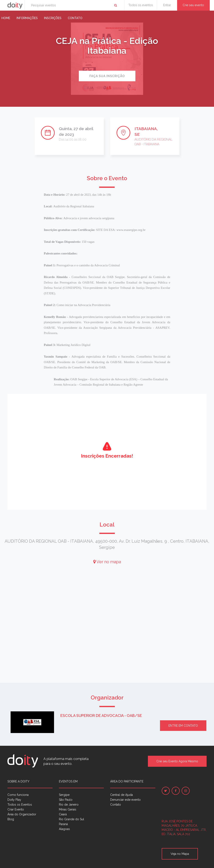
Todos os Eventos (20, 805)
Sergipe (64, 795)
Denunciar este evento (125, 800)
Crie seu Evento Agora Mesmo (177, 761)
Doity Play (14, 800)
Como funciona (18, 795)
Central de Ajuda (122, 795)
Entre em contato (183, 726)
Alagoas (64, 829)
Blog (11, 819)
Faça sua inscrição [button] (107, 76)
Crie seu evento (193, 5)
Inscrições (53, 18)
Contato (75, 18)
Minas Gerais (68, 809)
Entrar (167, 5)
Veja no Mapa (180, 854)
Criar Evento (16, 809)
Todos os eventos (141, 5)
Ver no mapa (107, 562)
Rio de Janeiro (69, 805)
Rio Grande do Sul (72, 819)
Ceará (63, 814)
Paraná (63, 824)
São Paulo (66, 800)
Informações (27, 18)
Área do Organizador (22, 814)
